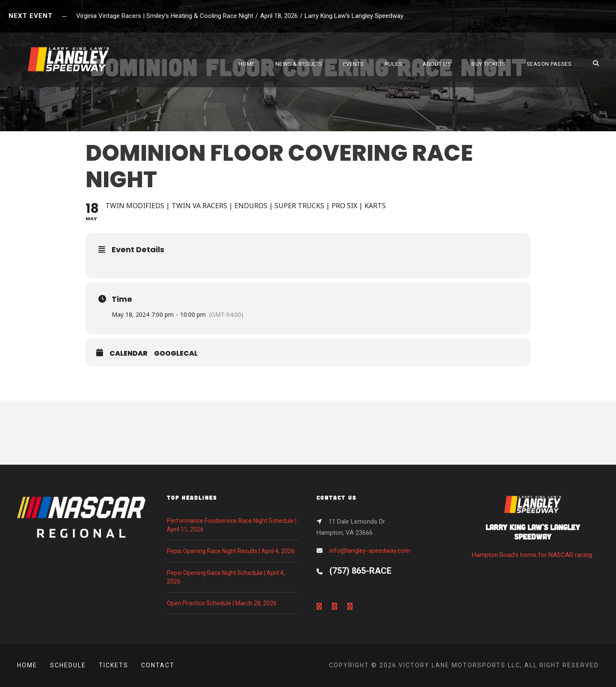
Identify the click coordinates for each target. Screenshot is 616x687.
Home (27, 665)
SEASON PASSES (549, 64)
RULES (394, 64)
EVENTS (354, 64)
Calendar (129, 354)
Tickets (114, 665)
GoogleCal (176, 354)
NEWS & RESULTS (299, 64)
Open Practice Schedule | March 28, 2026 (222, 603)
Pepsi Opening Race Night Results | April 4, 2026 (231, 551)
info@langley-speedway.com (370, 551)
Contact (158, 665)
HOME (247, 64)
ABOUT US (437, 64)
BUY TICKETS (489, 64)
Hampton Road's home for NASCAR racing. (533, 529)
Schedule (68, 665)
